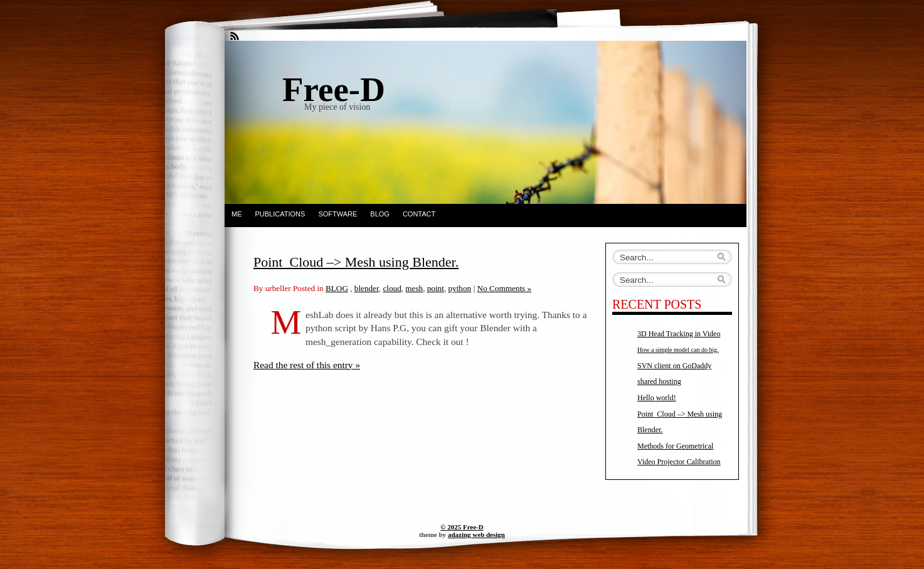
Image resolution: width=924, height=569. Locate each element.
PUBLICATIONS (280, 214)
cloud (392, 288)
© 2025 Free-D (462, 527)
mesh (414, 288)
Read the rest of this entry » (307, 365)
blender (367, 288)
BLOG (380, 214)
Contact (419, 214)
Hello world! (657, 398)
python (459, 288)
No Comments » (504, 288)
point (436, 288)
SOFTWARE (337, 214)
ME (237, 214)
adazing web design (476, 534)
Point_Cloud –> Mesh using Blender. (356, 262)
